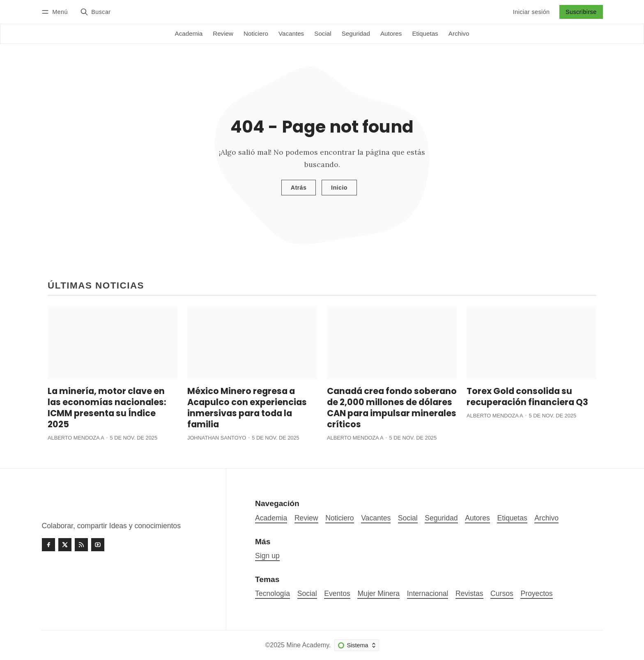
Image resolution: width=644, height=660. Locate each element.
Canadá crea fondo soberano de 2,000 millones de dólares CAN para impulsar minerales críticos (392, 408)
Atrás (299, 188)
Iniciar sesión (531, 12)
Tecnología (273, 594)
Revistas (469, 594)
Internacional (428, 594)
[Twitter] (65, 545)
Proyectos (536, 594)
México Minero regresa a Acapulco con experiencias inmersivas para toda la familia (247, 408)
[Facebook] (48, 545)
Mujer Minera (378, 594)
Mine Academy (308, 645)
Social (307, 594)
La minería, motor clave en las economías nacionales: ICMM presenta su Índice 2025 (107, 408)
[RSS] (81, 545)
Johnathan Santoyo (217, 438)
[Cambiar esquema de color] (357, 645)
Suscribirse (581, 12)
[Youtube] (98, 545)
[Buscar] (95, 12)
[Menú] (56, 12)
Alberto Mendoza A (76, 438)
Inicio (339, 188)
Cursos (502, 594)
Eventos (337, 594)
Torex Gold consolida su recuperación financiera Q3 (527, 396)
